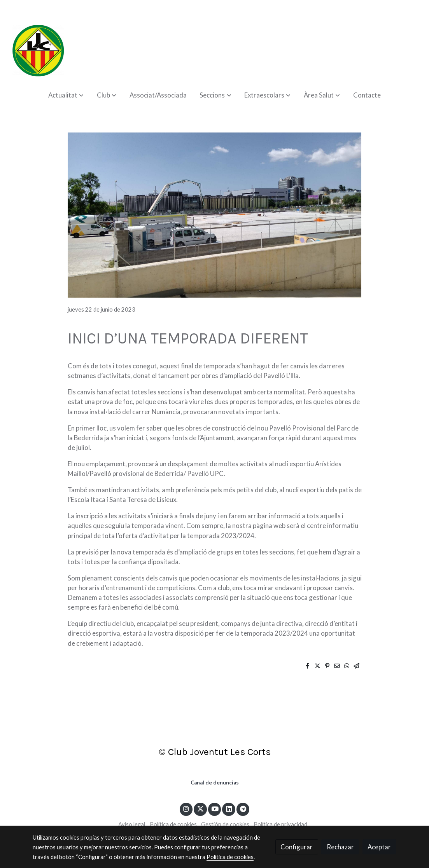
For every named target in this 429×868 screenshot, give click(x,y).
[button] (66, 95)
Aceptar (379, 847)
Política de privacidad (280, 824)
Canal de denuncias (215, 783)
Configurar (297, 847)
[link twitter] (200, 808)
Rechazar (340, 847)
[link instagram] (186, 808)
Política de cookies (173, 824)
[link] (38, 51)
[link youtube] (215, 808)
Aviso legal (132, 824)
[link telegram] (243, 808)
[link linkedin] (229, 808)
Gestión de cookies (225, 824)
